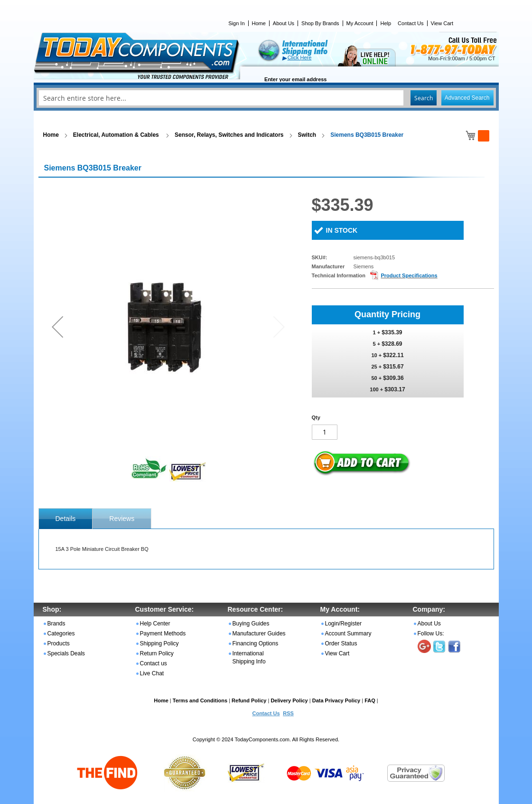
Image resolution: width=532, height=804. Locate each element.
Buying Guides (251, 624)
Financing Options (256, 643)
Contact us (154, 663)
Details (66, 519)
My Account (360, 23)
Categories (61, 634)
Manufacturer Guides (259, 634)
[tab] (66, 519)
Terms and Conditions (200, 700)
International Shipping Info (249, 657)
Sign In (236, 23)
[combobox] (266, 98)
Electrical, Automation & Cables (117, 135)
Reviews (122, 519)
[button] (57, 326)
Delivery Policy (289, 700)
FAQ (370, 700)
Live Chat (152, 673)
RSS (288, 713)
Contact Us (411, 23)
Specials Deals (66, 653)
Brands (56, 624)
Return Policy (157, 653)
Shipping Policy (159, 643)
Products (59, 643)
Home (259, 23)
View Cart (442, 23)
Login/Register (343, 624)
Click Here (300, 57)
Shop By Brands (320, 23)
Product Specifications (409, 275)
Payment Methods (163, 634)
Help (386, 23)
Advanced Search (467, 98)
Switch (307, 135)
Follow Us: (431, 634)
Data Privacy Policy (336, 700)
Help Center (155, 624)
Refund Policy (249, 700)
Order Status (341, 643)
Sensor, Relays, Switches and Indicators (229, 135)
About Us (284, 23)
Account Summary (348, 634)
